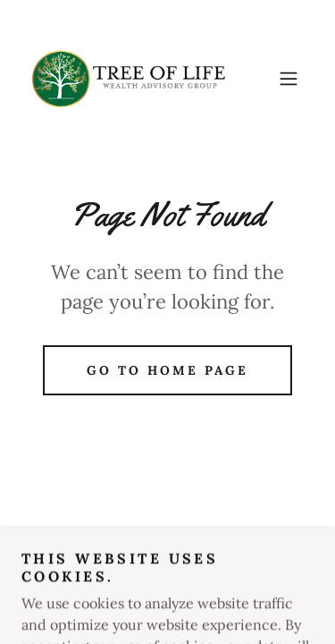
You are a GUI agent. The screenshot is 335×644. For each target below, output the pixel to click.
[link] (129, 79)
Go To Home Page (167, 370)
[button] (289, 79)
